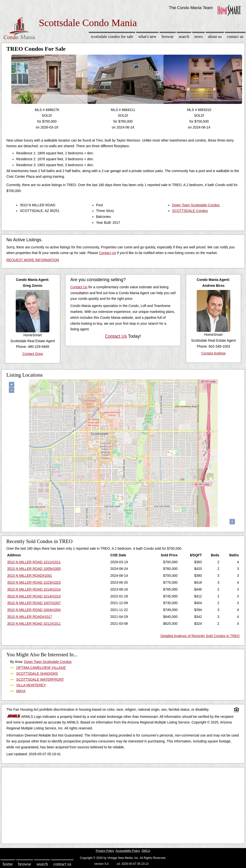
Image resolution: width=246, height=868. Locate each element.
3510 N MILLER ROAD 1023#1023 (34, 582)
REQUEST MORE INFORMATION (33, 260)
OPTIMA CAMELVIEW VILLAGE (41, 668)
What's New (147, 37)
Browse (168, 37)
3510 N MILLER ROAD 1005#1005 (34, 569)
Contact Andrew (213, 353)
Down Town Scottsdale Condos (196, 205)
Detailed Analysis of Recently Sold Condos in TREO (200, 636)
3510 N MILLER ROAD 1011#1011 (34, 562)
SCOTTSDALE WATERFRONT (40, 679)
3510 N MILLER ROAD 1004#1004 (34, 610)
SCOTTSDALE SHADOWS (37, 674)
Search (184, 37)
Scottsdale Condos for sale (112, 37)
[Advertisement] (123, 804)
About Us (215, 37)
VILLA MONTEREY (31, 685)
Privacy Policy (105, 851)
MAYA (21, 691)
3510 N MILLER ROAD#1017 (30, 617)
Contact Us (235, 37)
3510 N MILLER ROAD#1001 (30, 576)
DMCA (146, 851)
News (199, 37)
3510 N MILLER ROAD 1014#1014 (34, 589)
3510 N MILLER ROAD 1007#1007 (34, 603)
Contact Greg (33, 354)
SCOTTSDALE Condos (190, 211)
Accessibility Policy (128, 851)
